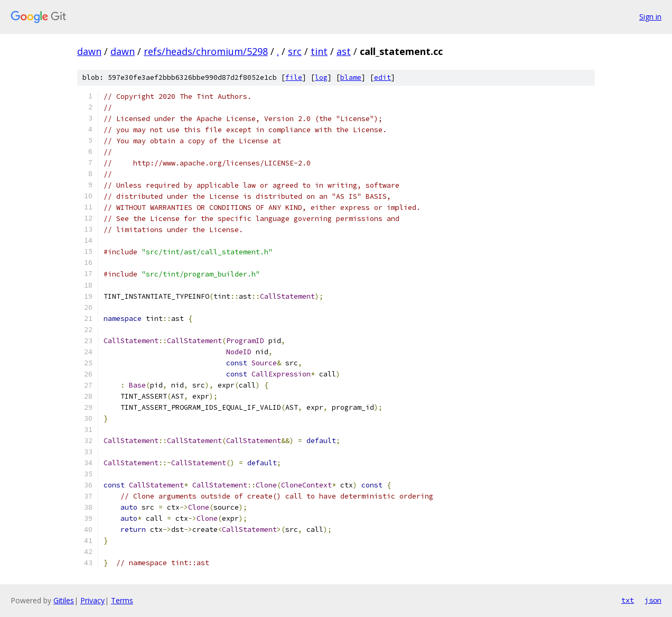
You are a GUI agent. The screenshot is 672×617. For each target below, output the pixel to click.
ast (344, 51)
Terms (122, 600)
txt (628, 600)
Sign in (650, 17)
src (295, 51)
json (653, 600)
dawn (89, 51)
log (321, 77)
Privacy (92, 600)
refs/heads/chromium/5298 (206, 51)
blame (351, 77)
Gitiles (64, 600)
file (294, 77)
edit (382, 77)
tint (319, 51)
